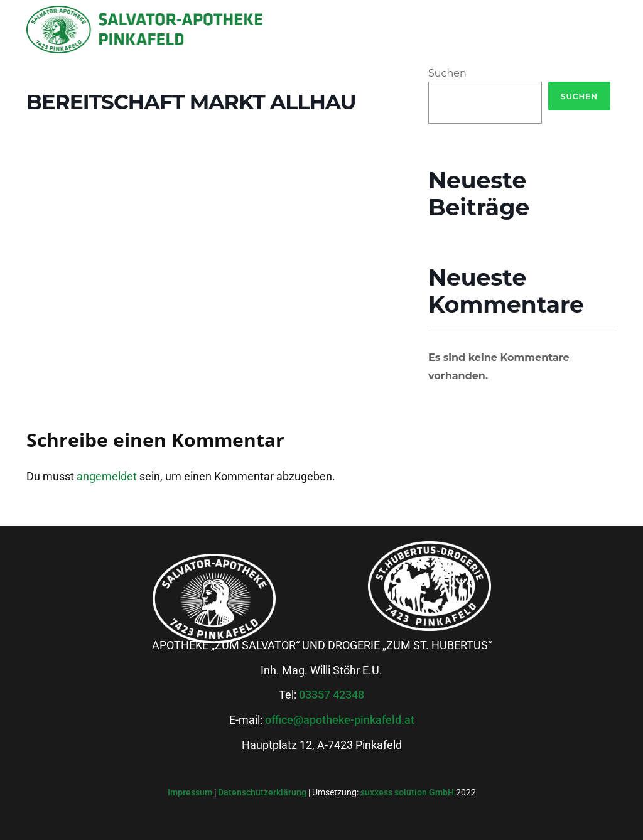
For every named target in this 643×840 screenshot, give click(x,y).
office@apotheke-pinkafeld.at (340, 720)
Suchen (447, 73)
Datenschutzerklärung (263, 792)
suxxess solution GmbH (407, 792)
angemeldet (107, 476)
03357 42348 (332, 695)
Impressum (191, 792)
